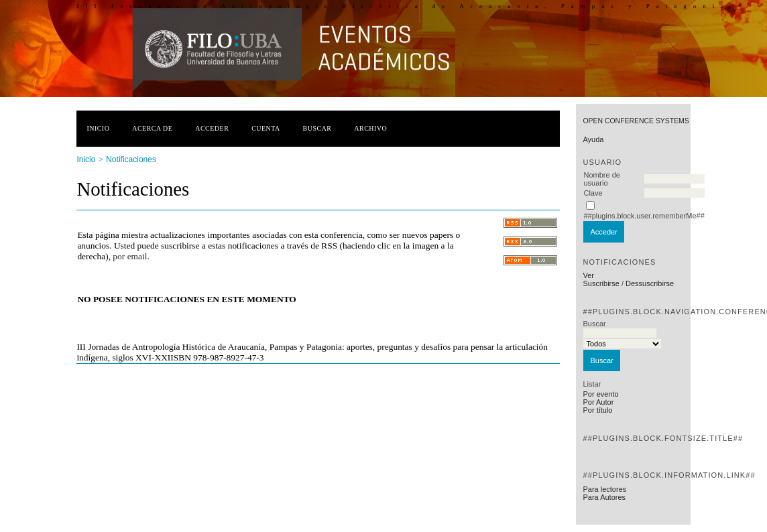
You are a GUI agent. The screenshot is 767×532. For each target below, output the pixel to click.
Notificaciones (131, 159)
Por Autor (598, 402)
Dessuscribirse (650, 283)
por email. (131, 256)
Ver (588, 275)
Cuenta (266, 128)
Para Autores (604, 497)
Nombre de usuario (601, 179)
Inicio (98, 128)
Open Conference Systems (636, 121)
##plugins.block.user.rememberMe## (644, 216)
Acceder (212, 128)
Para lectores (604, 489)
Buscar (317, 128)
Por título (597, 410)
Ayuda (593, 139)
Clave (593, 193)
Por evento (600, 394)
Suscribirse (601, 283)
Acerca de (152, 128)
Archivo (370, 128)
